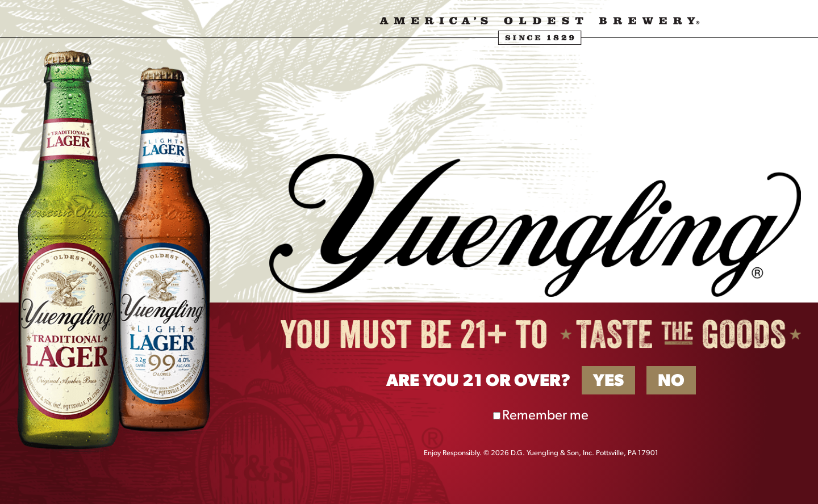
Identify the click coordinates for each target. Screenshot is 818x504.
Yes (608, 382)
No (671, 382)
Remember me (545, 416)
